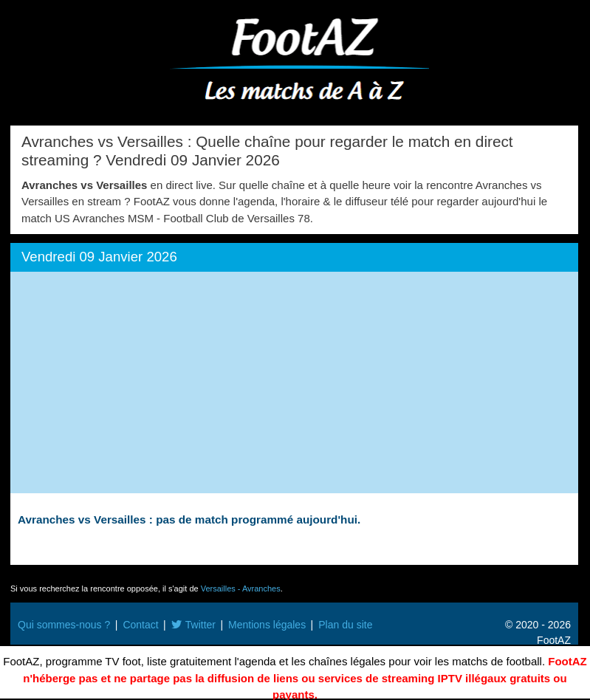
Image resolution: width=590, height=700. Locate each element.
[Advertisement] (294, 382)
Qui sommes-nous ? (64, 625)
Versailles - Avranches (241, 589)
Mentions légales (267, 625)
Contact (140, 625)
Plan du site (345, 625)
